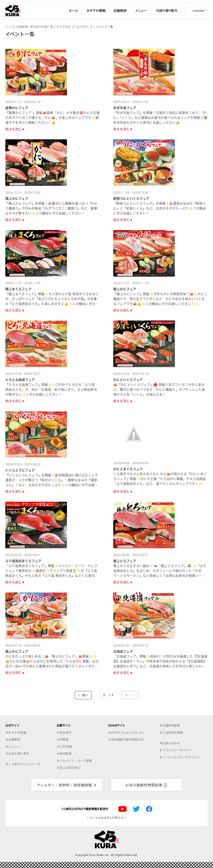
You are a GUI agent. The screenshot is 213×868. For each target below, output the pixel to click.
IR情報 (64, 740)
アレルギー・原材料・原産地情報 (64, 785)
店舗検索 (22, 27)
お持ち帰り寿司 (19, 754)
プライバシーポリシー (177, 750)
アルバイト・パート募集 (76, 761)
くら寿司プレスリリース (24, 764)
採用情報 (66, 754)
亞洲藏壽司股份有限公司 (127, 740)
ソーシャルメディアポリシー (181, 757)
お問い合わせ (171, 743)
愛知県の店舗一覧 (42, 27)
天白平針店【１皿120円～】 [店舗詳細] (75, 27)
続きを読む (15, 129)
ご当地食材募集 (173, 733)
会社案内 (66, 733)
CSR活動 (66, 747)
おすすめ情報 (17, 733)
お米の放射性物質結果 (144, 785)
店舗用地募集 (171, 725)
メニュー (14, 747)
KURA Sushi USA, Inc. (128, 733)
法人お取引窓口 (70, 768)
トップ (10, 27)
